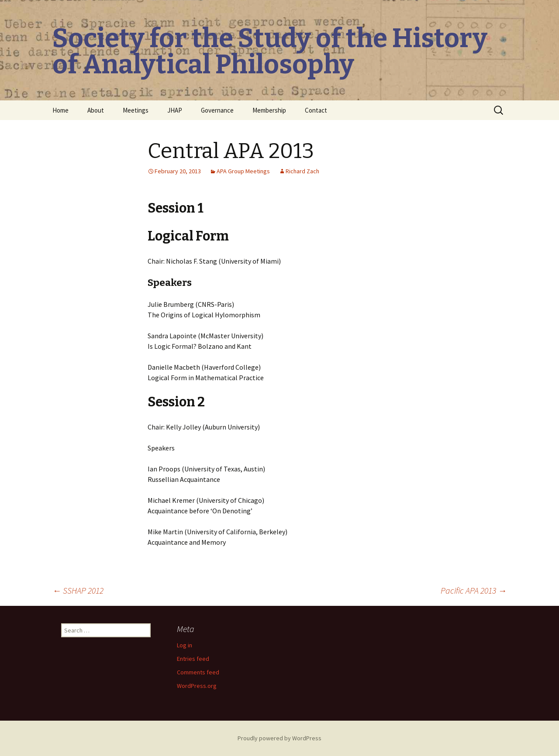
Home (60, 110)
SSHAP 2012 (78, 590)
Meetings (136, 110)
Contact (316, 110)
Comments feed (198, 672)
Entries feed (193, 659)
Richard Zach (302, 171)
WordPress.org (197, 686)
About (96, 110)
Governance (217, 110)
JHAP (175, 110)
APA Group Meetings (243, 171)
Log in (185, 645)
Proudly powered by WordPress (279, 738)
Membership (269, 110)
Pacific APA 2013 (474, 590)
